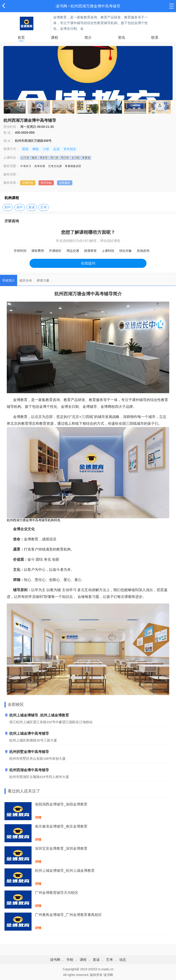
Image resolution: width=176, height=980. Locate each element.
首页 (21, 38)
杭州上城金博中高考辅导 (27, 734)
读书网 (61, 6)
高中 (20, 207)
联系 (155, 38)
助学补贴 (46, 183)
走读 (56, 149)
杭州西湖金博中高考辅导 (27, 770)
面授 (25, 149)
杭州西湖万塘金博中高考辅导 (95, 6)
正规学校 (28, 183)
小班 (46, 149)
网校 (36, 149)
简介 (88, 38)
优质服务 (65, 183)
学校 (70, 960)
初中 (8, 207)
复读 (32, 207)
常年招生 (70, 149)
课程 (55, 38)
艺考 (43, 207)
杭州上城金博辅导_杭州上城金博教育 (37, 715)
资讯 (121, 38)
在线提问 (88, 263)
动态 (123, 960)
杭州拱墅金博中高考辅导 (27, 752)
